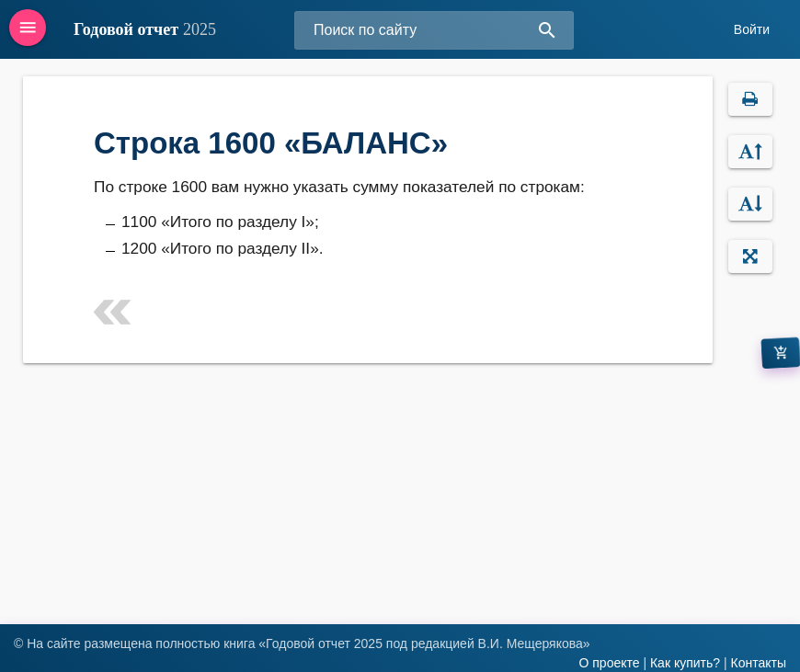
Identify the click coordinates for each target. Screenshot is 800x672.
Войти (752, 29)
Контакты (759, 663)
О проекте (609, 663)
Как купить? (685, 663)
